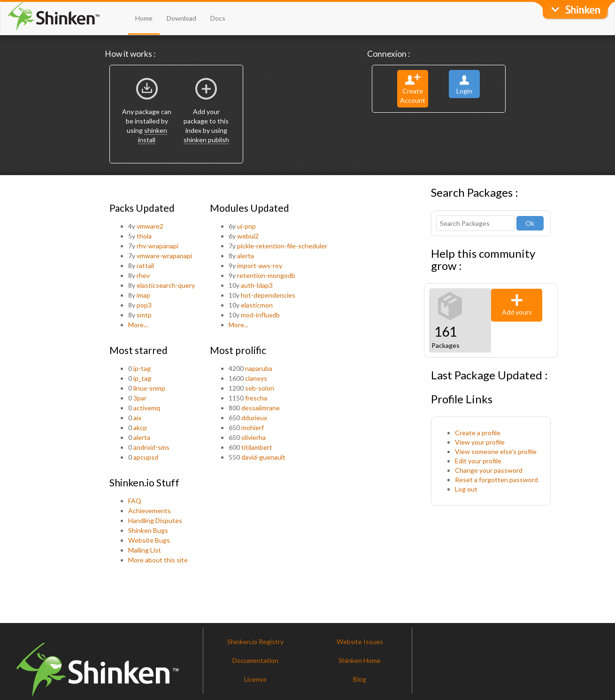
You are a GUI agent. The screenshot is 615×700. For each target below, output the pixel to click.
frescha (256, 398)
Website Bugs (149, 540)
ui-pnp (246, 226)
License (255, 679)
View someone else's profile (496, 451)
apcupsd (146, 457)
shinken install (153, 135)
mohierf (253, 427)
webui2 (248, 236)
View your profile (480, 442)
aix (137, 418)
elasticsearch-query (166, 285)
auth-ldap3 (257, 285)
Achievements (150, 511)
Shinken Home (360, 660)
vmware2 (150, 226)
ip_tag (142, 378)
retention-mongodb (266, 275)
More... (138, 325)
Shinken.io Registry (255, 642)
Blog (360, 679)
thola (144, 236)
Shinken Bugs (148, 530)
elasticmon (257, 305)
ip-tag (142, 368)
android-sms (151, 447)
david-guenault (263, 457)
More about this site (158, 560)
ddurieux (254, 418)
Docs (218, 18)
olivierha (254, 437)
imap (143, 295)
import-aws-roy (260, 265)
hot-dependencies (268, 295)
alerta (246, 256)
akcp (140, 427)
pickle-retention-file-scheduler (282, 246)
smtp (144, 315)
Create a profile (478, 433)
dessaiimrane (261, 408)
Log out (466, 489)
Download (181, 18)
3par (140, 398)
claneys (256, 378)
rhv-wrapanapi (158, 246)
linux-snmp (149, 388)
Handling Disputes (155, 520)
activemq (147, 408)
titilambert (257, 447)
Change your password (489, 470)
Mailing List (145, 550)
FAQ (135, 501)
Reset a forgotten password (496, 480)
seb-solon (260, 388)
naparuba (259, 368)
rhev (143, 275)
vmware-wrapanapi (164, 256)
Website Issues (360, 642)
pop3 (144, 305)
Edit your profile (478, 461)
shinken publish (206, 140)
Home (144, 18)
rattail (145, 265)
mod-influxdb (260, 315)
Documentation (255, 660)
